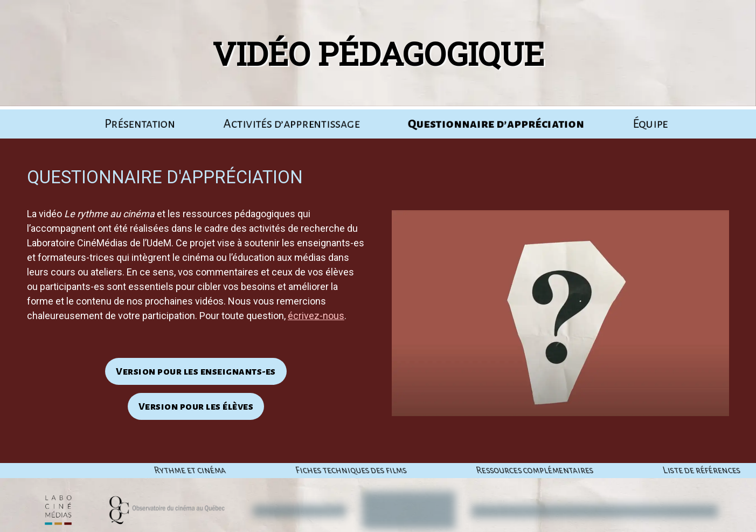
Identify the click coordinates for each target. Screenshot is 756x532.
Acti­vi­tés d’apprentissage (292, 124)
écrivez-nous (316, 316)
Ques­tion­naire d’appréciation (496, 124)
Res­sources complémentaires (661, 471)
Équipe (650, 124)
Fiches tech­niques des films (477, 471)
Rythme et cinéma (316, 471)
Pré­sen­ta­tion (140, 124)
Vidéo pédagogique (376, 53)
